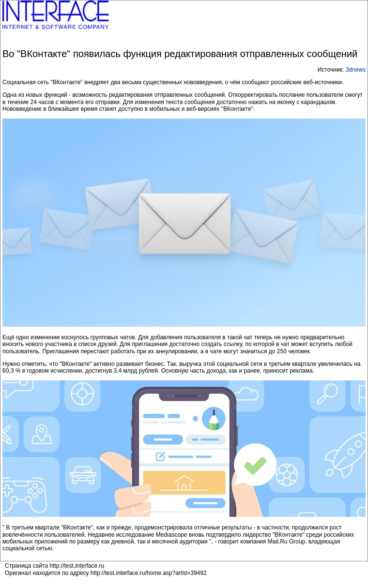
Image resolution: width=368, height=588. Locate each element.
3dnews (356, 70)
